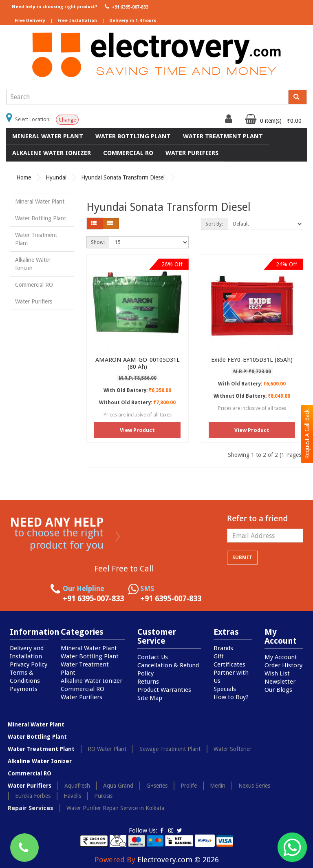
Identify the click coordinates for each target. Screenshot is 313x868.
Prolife (189, 786)
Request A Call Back (307, 434)
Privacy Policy (29, 664)
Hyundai (56, 177)
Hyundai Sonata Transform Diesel (123, 177)
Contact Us (153, 657)
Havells (72, 796)
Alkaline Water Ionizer (52, 153)
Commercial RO (128, 153)
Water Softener (233, 749)
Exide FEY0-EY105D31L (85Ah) (252, 360)
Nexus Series (254, 786)
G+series (157, 786)
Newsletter (280, 682)
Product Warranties (164, 690)
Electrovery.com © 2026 (178, 860)
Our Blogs (278, 690)
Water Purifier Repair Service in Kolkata (115, 808)
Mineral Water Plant (48, 136)
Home (24, 177)
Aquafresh (77, 786)
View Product (137, 430)
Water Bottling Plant (133, 136)
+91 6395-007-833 (126, 7)
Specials (225, 689)
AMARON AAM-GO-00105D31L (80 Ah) (138, 363)
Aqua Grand (118, 786)
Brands (223, 648)
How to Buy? (231, 697)
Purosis (103, 796)
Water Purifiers (192, 153)
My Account (281, 657)
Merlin (218, 786)
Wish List (277, 673)
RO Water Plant (107, 749)
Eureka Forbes (33, 796)
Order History (283, 665)
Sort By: (214, 224)
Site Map (150, 698)
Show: (98, 242)
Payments (24, 689)
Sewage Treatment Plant (170, 749)
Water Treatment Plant (223, 136)
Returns (148, 682)
